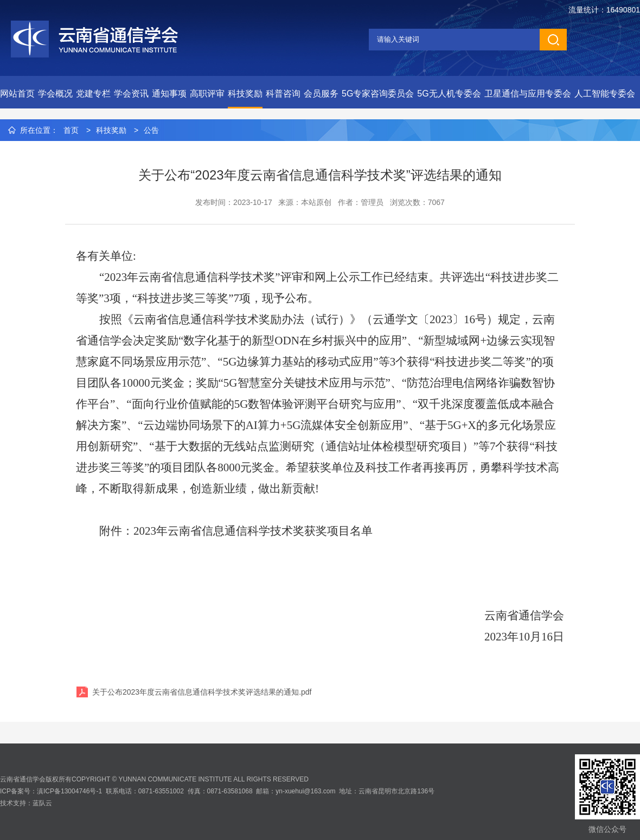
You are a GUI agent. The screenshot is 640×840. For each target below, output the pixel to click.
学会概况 (55, 94)
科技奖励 (245, 94)
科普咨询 (283, 94)
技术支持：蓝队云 (26, 803)
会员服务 (321, 94)
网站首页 (17, 94)
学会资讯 (131, 94)
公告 (151, 130)
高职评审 (207, 94)
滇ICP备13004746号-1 (69, 791)
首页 (71, 130)
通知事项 (169, 94)
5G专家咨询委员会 (378, 94)
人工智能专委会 (605, 94)
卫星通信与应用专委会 (528, 94)
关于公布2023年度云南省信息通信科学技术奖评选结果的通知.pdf (202, 692)
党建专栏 (93, 94)
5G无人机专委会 (449, 94)
